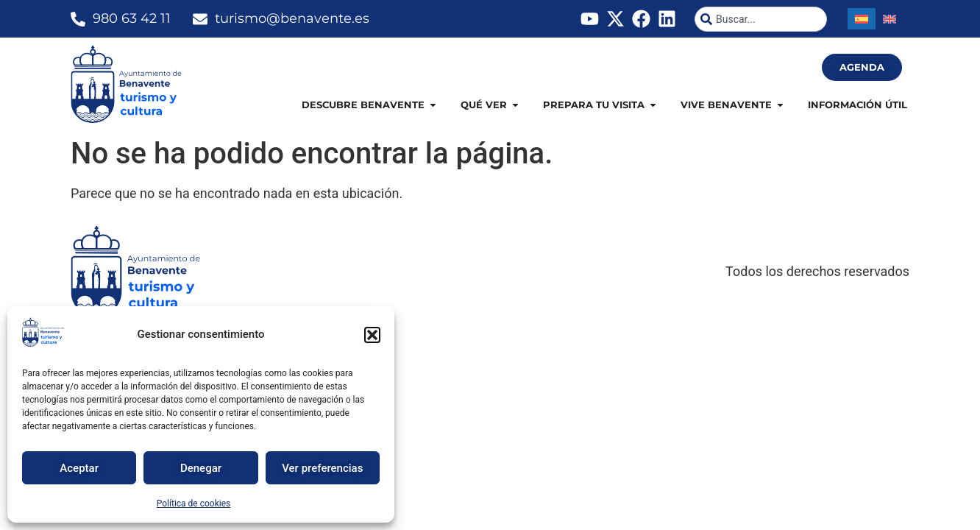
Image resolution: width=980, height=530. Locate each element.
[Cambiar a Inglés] (890, 19)
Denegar (201, 468)
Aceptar (79, 468)
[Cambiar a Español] (862, 19)
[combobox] (761, 19)
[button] (372, 335)
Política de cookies (194, 504)
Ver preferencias (322, 468)
